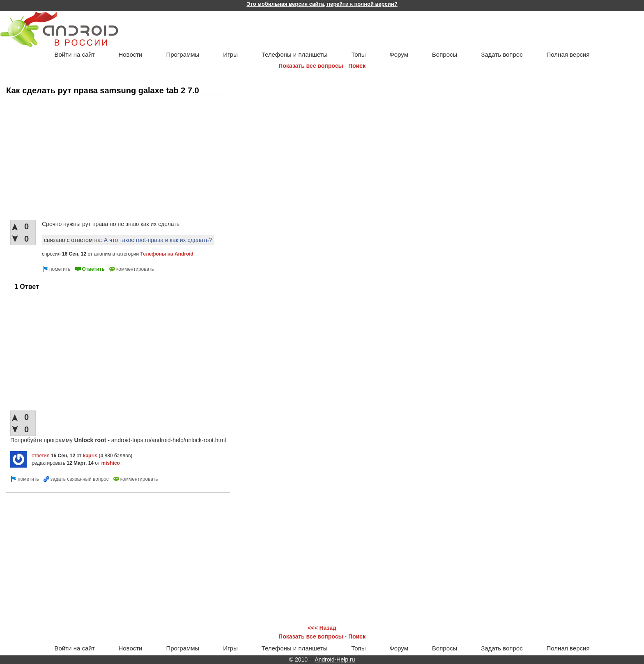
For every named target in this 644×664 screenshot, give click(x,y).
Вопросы (445, 54)
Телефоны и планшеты (295, 54)
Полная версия (568, 54)
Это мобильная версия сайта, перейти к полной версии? (322, 4)
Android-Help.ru (335, 659)
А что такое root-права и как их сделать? (158, 240)
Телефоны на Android (167, 254)
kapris (90, 456)
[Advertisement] (103, 158)
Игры (230, 54)
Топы (358, 54)
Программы (183, 54)
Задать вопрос (502, 54)
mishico (111, 463)
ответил (41, 456)
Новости (130, 54)
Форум (399, 54)
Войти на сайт (74, 54)
